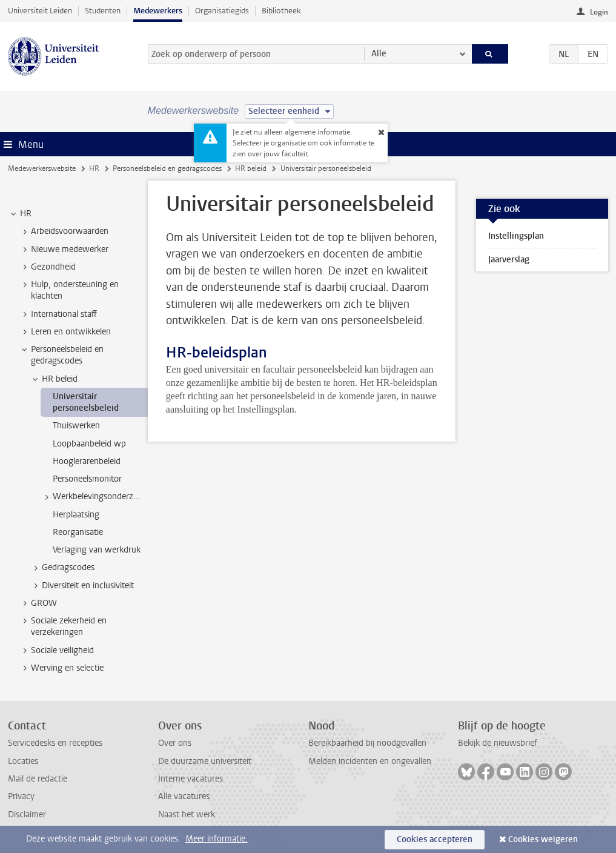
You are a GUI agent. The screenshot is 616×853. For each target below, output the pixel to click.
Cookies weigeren (543, 839)
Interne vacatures (190, 779)
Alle (379, 54)
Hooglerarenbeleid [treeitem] (87, 461)
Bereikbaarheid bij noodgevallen (367, 743)
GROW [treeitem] (38, 603)
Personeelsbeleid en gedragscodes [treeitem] (61, 355)
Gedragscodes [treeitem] (62, 568)
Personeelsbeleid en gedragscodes (167, 168)
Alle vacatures (184, 796)
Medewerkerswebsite (42, 168)
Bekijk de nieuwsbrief (498, 743)
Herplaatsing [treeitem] (76, 515)
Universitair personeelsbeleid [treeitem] (86, 402)
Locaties (23, 761)
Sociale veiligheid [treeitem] (57, 651)
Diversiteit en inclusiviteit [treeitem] (82, 586)
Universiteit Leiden (40, 11)
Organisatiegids (222, 11)
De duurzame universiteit (205, 761)
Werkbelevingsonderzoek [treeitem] (94, 497)
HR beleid (251, 168)
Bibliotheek (281, 11)
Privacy (21, 796)
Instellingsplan (516, 236)
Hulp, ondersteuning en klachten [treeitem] (69, 290)
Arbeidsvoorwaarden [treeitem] (64, 231)
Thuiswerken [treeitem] (76, 426)
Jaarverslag (509, 260)
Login (599, 12)
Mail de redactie (38, 779)
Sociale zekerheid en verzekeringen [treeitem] (63, 626)
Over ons (175, 743)
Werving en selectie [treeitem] (61, 668)
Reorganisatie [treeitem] (78, 532)
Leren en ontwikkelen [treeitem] (65, 332)
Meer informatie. (217, 839)
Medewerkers (158, 11)
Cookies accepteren (435, 839)
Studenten (103, 11)
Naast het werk (187, 815)
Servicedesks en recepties (55, 743)
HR (94, 168)
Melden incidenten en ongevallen (370, 761)
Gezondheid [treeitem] (48, 267)
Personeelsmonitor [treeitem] (87, 479)
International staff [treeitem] (58, 314)
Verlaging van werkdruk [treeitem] (97, 550)
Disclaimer (27, 815)
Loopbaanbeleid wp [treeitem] (89, 444)
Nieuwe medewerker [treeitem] (64, 250)
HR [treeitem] (20, 214)
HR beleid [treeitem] (54, 379)
